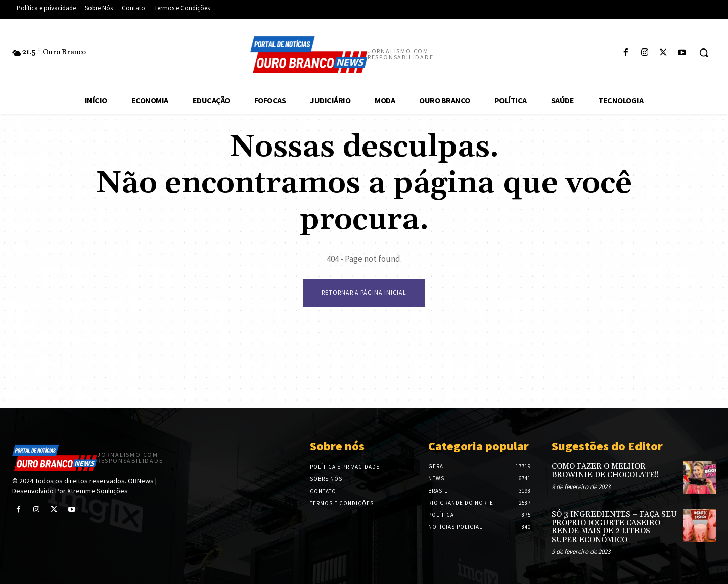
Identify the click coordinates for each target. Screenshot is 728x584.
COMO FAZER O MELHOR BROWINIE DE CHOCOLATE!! (605, 471)
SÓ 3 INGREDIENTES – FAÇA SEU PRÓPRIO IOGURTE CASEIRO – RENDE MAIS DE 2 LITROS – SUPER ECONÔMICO (614, 527)
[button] (704, 53)
